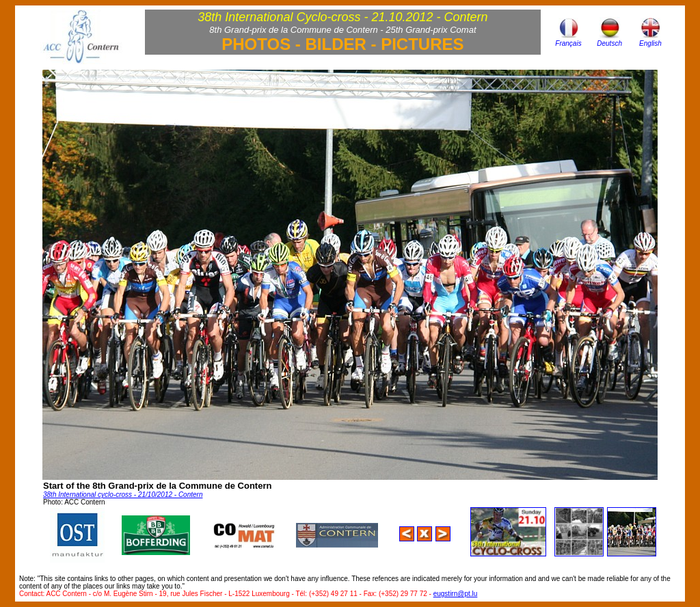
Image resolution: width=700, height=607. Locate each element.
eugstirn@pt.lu (456, 594)
